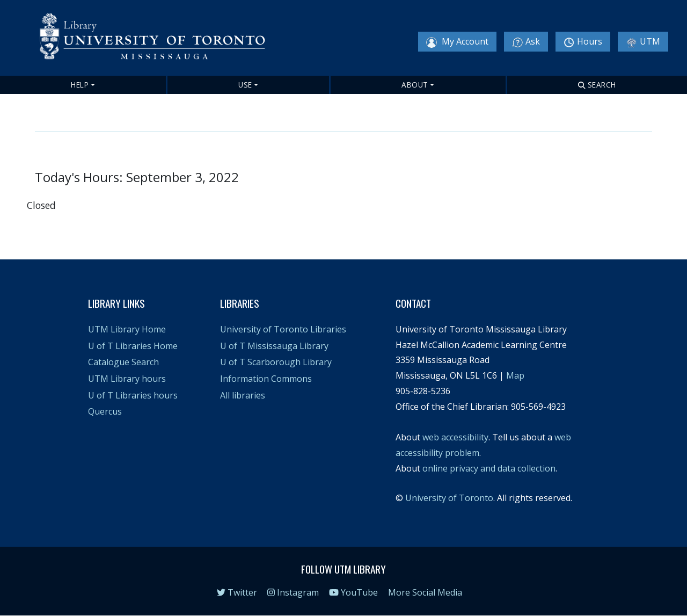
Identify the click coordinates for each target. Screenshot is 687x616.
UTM (643, 42)
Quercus (105, 411)
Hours (583, 42)
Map (515, 375)
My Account (457, 42)
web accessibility (455, 437)
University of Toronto (449, 498)
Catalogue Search (123, 362)
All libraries (243, 395)
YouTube (353, 592)
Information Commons (266, 379)
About (415, 85)
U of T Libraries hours (133, 395)
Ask (526, 42)
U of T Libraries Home (133, 346)
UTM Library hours (127, 379)
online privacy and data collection (489, 468)
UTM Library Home (127, 329)
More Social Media (425, 592)
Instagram (293, 592)
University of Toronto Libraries (283, 329)
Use (245, 85)
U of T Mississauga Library (274, 346)
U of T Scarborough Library (276, 362)
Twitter (237, 592)
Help (80, 85)
